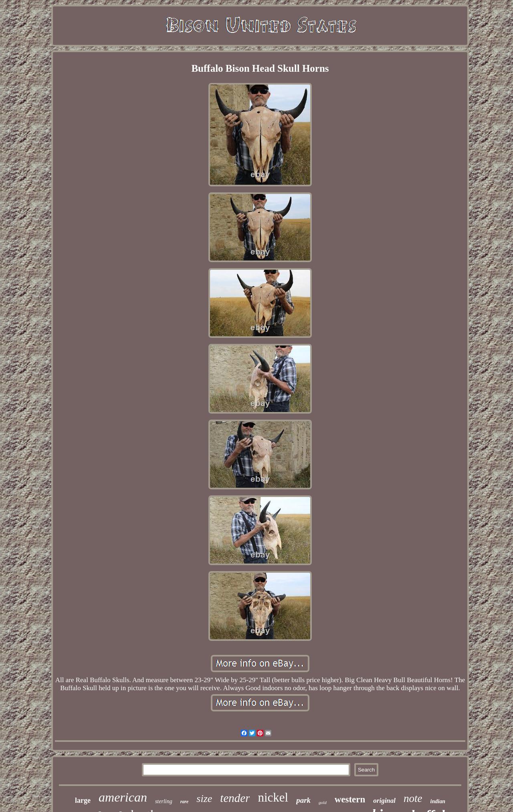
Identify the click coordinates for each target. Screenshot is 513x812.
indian (438, 801)
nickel (273, 797)
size (204, 799)
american (123, 797)
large (83, 800)
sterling (164, 801)
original (384, 801)
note (413, 798)
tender (235, 798)
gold (323, 802)
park (303, 800)
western (350, 799)
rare (185, 802)
